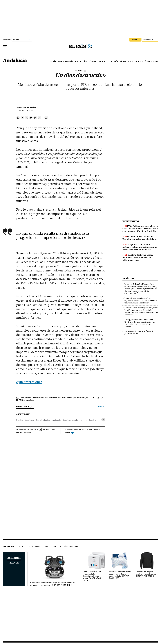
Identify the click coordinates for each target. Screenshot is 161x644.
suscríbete (135, 40)
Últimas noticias (151, 61)
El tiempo (139, 61)
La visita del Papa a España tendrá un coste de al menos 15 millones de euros (138, 257)
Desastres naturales (71, 420)
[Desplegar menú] (5, 46)
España (53, 61)
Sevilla (131, 61)
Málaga (123, 61)
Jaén (116, 61)
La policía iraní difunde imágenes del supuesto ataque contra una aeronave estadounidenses (140, 247)
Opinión (19, 420)
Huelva (110, 61)
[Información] (85, 71)
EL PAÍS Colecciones (69, 546)
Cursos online (34, 546)
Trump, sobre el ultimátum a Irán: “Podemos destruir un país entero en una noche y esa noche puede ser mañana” (140, 323)
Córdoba (93, 61)
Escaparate (8, 546)
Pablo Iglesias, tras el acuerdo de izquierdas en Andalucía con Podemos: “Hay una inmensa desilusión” (141, 300)
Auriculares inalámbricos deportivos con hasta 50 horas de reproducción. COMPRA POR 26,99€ (52, 584)
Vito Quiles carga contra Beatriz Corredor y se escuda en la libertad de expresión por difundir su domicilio (140, 229)
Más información (24, 432)
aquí (73, 432)
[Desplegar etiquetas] (103, 420)
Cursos (21, 546)
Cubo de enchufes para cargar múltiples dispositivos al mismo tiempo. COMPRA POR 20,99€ (92, 576)
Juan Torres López (27, 107)
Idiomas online (50, 546)
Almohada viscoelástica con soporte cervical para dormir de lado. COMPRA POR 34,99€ (120, 575)
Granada (102, 61)
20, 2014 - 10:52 (25, 111)
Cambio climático (43, 420)
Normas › (101, 407)
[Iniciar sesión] (150, 40)
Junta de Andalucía (65, 61)
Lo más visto (129, 278)
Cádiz (85, 61)
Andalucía (15, 61)
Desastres (93, 420)
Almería (78, 61)
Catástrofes (29, 420)
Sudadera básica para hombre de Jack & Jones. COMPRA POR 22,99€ (146, 574)
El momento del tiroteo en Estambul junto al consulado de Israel (140, 238)
